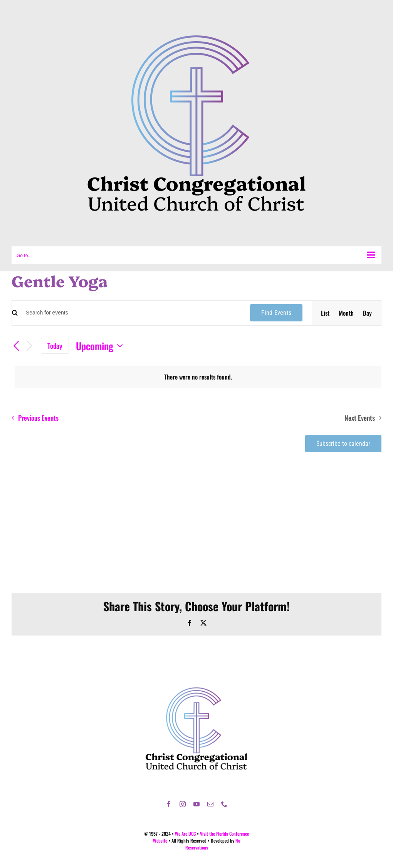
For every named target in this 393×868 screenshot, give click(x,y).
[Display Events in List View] (325, 313)
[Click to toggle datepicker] (101, 346)
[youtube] (196, 804)
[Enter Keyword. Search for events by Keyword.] (129, 313)
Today (55, 346)
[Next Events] (29, 346)
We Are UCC (185, 834)
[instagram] (183, 804)
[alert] (198, 377)
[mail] (210, 804)
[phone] (224, 804)
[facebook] (169, 804)
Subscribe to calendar (343, 444)
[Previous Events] (16, 346)
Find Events (276, 313)
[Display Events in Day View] (367, 313)
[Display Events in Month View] (346, 313)
